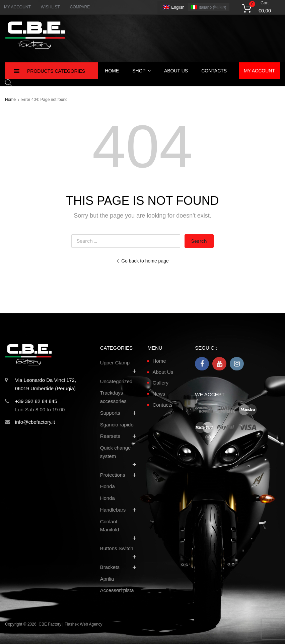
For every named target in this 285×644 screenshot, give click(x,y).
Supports (110, 413)
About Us (176, 71)
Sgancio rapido (117, 425)
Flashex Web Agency (84, 624)
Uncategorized (116, 381)
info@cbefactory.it (35, 422)
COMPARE (80, 7)
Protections (113, 475)
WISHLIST (50, 7)
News (159, 394)
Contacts (214, 71)
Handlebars (113, 510)
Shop (141, 71)
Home (112, 71)
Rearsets (110, 436)
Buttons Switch (117, 548)
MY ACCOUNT (17, 7)
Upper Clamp (115, 363)
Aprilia (107, 579)
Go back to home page (142, 261)
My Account (259, 71)
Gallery (160, 383)
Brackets (110, 567)
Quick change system (116, 452)
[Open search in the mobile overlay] (8, 83)
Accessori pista (117, 590)
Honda (108, 486)
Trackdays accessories (113, 397)
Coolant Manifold (110, 526)
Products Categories (56, 71)
